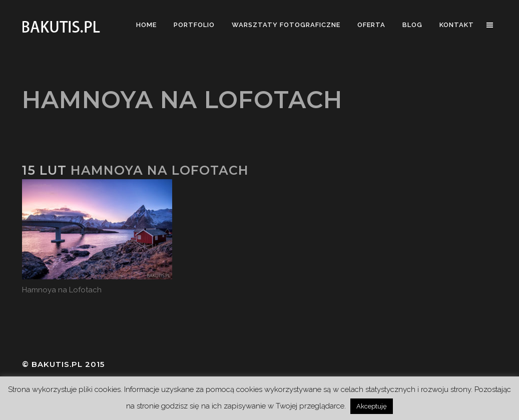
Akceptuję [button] (372, 406)
